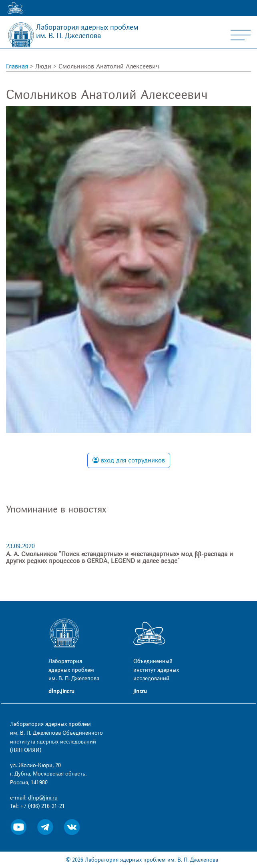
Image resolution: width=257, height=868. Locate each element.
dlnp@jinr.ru (43, 798)
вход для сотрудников (129, 460)
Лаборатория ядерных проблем (87, 32)
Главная (17, 66)
